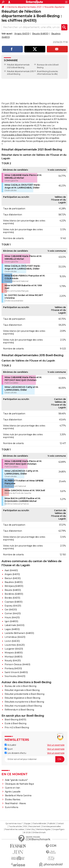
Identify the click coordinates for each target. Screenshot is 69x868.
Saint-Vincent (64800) (16, 672)
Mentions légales (43, 829)
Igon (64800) (11, 621)
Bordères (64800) (14, 594)
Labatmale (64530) (14, 625)
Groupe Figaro (58, 829)
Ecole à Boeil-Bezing (15, 723)
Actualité (10, 745)
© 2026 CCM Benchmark (35, 833)
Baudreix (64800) (14, 582)
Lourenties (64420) (15, 645)
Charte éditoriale (39, 824)
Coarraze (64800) (13, 602)
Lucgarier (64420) (14, 649)
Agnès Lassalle (13, 792)
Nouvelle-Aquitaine (54, 7)
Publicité (51, 824)
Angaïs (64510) (22, 34)
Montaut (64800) (13, 657)
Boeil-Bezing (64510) (15, 720)
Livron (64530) (12, 641)
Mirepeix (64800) (14, 653)
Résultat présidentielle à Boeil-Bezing (24, 694)
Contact (60, 824)
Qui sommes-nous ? (14, 824)
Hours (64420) (12, 617)
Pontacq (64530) (13, 668)
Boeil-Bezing (43, 71)
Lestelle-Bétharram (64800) (19, 633)
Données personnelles (51, 826)
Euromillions (12, 807)
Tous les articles (15, 826)
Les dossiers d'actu (15, 753)
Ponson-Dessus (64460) (17, 664)
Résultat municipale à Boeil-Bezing (23, 706)
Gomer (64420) (13, 613)
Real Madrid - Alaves (15, 803)
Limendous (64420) (15, 637)
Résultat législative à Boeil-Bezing (22, 698)
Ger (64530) (11, 610)
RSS (25, 826)
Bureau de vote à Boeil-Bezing (20, 686)
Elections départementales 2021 (24, 7)
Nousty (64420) (13, 661)
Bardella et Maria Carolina (18, 795)
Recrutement (34, 826)
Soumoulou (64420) (15, 676)
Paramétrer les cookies (14, 829)
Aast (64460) (11, 570)
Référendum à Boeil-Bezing (19, 710)
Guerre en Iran (12, 788)
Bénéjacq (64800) (14, 586)
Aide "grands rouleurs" (16, 780)
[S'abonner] (34, 759)
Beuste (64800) (40, 34)
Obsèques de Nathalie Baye (19, 784)
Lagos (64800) (12, 629)
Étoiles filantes (13, 800)
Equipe (27, 824)
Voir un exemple (56, 745)
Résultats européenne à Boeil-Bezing (24, 702)
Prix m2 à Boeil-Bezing (17, 727)
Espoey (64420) (13, 606)
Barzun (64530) (13, 578)
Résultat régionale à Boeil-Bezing (22, 690)
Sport (9, 749)
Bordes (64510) (12, 598)
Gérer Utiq (30, 829)
